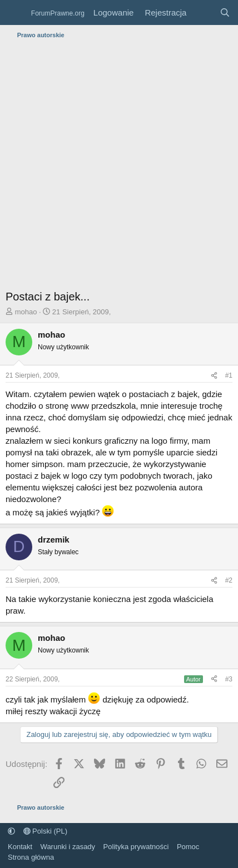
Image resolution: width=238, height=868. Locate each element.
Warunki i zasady (68, 847)
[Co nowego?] (203, 12)
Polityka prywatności (136, 847)
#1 (229, 375)
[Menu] (15, 13)
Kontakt (20, 847)
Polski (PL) (45, 831)
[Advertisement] (119, 167)
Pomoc (188, 847)
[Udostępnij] (214, 376)
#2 (229, 580)
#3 (229, 679)
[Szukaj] (225, 12)
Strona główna (31, 857)
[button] (11, 831)
